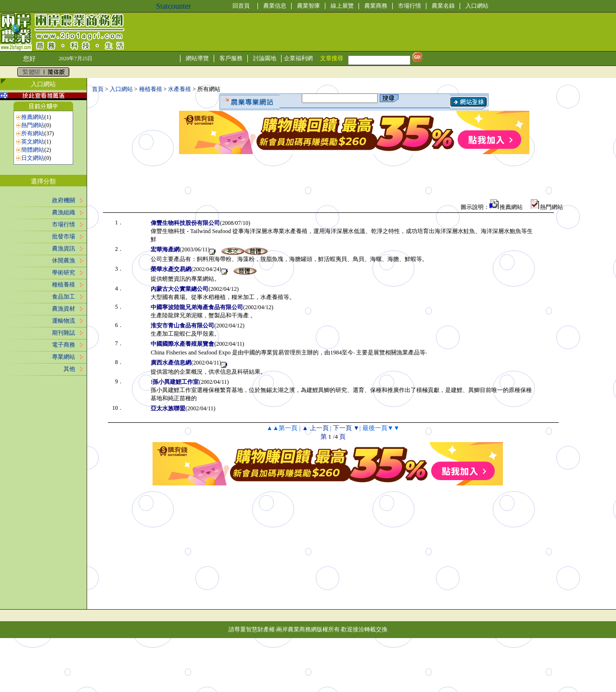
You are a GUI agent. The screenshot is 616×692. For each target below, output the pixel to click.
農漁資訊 (64, 248)
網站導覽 (197, 58)
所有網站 (33, 133)
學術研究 (64, 273)
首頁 (98, 89)
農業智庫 (308, 6)
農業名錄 (443, 6)
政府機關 (64, 200)
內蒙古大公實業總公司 (180, 289)
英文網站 (33, 142)
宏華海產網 (165, 249)
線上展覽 (342, 6)
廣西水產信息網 (171, 363)
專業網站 (64, 357)
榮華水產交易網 (171, 269)
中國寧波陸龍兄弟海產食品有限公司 (197, 307)
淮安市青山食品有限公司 (182, 326)
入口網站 (477, 6)
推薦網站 (33, 117)
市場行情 (410, 6)
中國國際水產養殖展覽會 (182, 344)
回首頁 (241, 6)
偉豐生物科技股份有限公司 (185, 223)
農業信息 (275, 6)
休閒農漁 (64, 261)
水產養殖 (180, 89)
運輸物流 (64, 321)
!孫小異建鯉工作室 (175, 382)
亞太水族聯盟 (168, 408)
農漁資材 (64, 309)
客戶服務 (231, 58)
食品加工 (64, 297)
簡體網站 (33, 150)
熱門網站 (33, 125)
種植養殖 (64, 285)
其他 (69, 369)
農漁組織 (64, 212)
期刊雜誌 (64, 333)
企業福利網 (298, 58)
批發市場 (64, 236)
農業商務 (376, 6)
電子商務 (64, 345)
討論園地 (265, 58)
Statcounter (173, 6)
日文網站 (33, 158)
